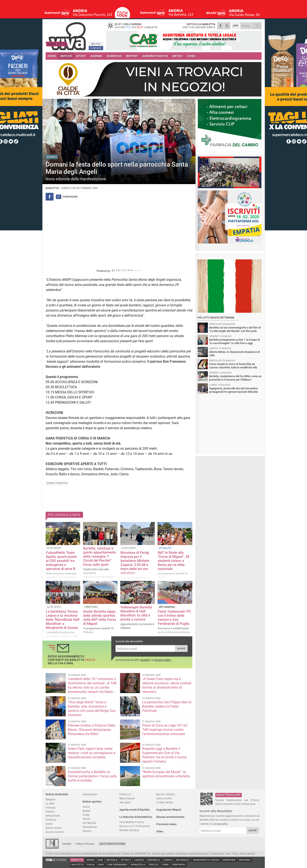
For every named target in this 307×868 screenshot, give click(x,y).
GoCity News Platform (112, 844)
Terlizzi (153, 865)
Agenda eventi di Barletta (135, 810)
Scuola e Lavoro (55, 832)
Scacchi (87, 831)
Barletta (77, 860)
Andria (90, 860)
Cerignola (154, 860)
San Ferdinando (117, 865)
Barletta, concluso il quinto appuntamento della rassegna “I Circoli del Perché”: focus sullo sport (100, 556)
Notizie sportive (92, 802)
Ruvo (101, 865)
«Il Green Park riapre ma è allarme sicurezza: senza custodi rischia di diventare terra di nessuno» (167, 685)
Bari (100, 860)
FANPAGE (96, 48)
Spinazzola (138, 865)
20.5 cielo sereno (133, 26)
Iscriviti (181, 648)
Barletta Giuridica (129, 830)
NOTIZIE (66, 56)
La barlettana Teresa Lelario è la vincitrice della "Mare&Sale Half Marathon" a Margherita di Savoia (63, 620)
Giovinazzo (183, 860)
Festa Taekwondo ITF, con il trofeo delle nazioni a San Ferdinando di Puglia (174, 618)
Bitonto (126, 860)
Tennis (86, 819)
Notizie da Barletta (57, 794)
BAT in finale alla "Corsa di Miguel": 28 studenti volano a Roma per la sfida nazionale (174, 561)
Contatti (67, 844)
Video (160, 831)
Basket (86, 811)
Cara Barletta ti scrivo (132, 822)
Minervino (229, 860)
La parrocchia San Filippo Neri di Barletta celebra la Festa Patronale (167, 706)
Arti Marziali (89, 823)
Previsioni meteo (166, 824)
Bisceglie (112, 860)
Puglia (91, 865)
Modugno (245, 860)
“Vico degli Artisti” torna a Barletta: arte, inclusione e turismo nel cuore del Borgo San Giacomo (92, 709)
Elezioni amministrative (170, 817)
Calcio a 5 (125, 794)
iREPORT (132, 56)
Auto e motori (164, 798)
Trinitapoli (179, 865)
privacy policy (163, 660)
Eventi (49, 824)
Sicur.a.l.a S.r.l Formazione (135, 826)
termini (145, 660)
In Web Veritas (165, 802)
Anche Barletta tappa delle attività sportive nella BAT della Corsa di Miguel (100, 618)
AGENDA (96, 56)
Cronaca (51, 808)
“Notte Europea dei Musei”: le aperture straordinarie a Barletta (166, 774)
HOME (52, 56)
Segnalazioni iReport (169, 810)
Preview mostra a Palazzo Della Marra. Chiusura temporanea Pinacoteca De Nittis (92, 730)
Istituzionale (53, 816)
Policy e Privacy (85, 844)
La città (50, 803)
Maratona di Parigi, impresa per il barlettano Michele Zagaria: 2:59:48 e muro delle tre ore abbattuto (135, 563)
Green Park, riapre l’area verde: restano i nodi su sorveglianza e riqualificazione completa (92, 753)
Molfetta (77, 865)
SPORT (81, 56)
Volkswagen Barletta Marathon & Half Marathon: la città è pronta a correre (136, 613)
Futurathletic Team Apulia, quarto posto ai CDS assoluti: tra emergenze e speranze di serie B (61, 561)
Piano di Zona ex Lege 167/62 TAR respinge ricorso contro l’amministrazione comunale (165, 730)
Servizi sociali (53, 828)
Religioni (51, 799)
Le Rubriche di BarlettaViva (136, 817)
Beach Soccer (127, 798)
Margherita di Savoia (206, 860)
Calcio (86, 807)
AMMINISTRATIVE (155, 56)
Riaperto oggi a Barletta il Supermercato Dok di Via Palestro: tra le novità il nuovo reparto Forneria (164, 755)
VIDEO (191, 56)
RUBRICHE (114, 56)
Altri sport (125, 802)
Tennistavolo (90, 827)
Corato (168, 860)
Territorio (51, 820)
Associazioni (90, 794)
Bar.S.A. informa (166, 794)
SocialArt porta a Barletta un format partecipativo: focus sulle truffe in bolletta (92, 776)
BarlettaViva (66, 35)
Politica (50, 812)
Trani (165, 865)
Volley (86, 815)
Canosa (139, 860)
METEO (177, 56)
